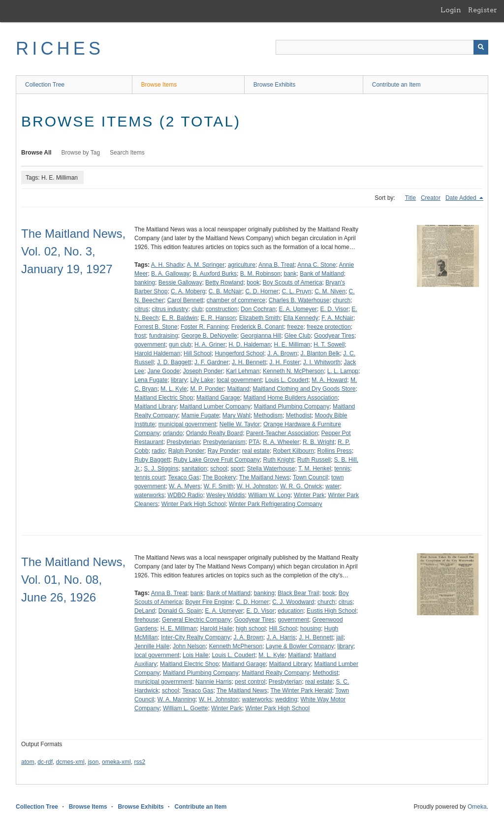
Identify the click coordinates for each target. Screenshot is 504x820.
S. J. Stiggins (161, 469)
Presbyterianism (224, 442)
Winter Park (309, 495)
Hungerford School (239, 353)
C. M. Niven (330, 291)
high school (251, 629)
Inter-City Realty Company (196, 637)
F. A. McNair (337, 318)
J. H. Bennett (249, 362)
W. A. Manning (176, 699)
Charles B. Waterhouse (299, 300)
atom (28, 762)
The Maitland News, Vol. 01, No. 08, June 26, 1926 (73, 580)
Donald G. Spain (180, 611)
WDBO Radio (185, 495)
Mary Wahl (236, 415)
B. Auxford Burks (215, 274)
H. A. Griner (210, 345)
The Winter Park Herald (301, 691)
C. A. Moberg (188, 291)
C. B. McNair (225, 291)
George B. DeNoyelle (209, 336)
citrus (142, 309)
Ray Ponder (223, 451)
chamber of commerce (236, 300)
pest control (250, 682)
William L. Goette (185, 708)
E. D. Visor (334, 309)
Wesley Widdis (225, 495)
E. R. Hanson (218, 318)
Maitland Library (155, 407)
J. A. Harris (281, 637)
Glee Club (298, 336)
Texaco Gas (184, 477)
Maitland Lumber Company (215, 407)
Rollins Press (335, 451)
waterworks (149, 495)
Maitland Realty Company (275, 673)
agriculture (242, 265)
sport (237, 469)
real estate (256, 451)
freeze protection (329, 327)
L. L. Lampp (343, 371)
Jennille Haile (152, 646)
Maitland (238, 389)
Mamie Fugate (200, 415)
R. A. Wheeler (281, 442)
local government (239, 380)
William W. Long (269, 495)
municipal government (187, 424)
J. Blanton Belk (320, 353)
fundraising (164, 336)
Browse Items (159, 85)
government (150, 345)
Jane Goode (164, 371)
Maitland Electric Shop (164, 398)
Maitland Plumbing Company (292, 407)
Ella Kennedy (301, 318)
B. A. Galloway (170, 274)
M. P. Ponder (207, 389)
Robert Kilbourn (294, 451)
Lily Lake (202, 380)
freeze (295, 327)
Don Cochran (258, 309)
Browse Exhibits (274, 85)
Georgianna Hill (261, 336)
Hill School (198, 353)
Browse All (36, 153)
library (179, 380)
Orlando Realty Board (214, 433)
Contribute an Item (396, 85)
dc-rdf (45, 762)
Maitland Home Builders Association (290, 398)
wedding (286, 699)
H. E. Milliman (292, 345)
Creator (431, 198)
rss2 (140, 762)
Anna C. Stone (316, 265)
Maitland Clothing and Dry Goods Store (304, 389)
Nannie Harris (213, 682)
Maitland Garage (218, 398)
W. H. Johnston (257, 486)
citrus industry (170, 309)
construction (222, 309)
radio (158, 451)
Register (483, 10)
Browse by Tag (81, 153)
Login (451, 10)
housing (311, 629)
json (93, 762)
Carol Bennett (185, 300)
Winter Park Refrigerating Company (275, 504)
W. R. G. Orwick (301, 486)
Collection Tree (45, 85)
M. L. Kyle (173, 389)
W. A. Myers (185, 486)
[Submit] (481, 47)
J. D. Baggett (174, 362)
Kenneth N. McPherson (293, 371)
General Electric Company (196, 620)
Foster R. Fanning (204, 327)
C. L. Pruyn (296, 291)
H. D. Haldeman (249, 345)
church (342, 300)
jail (340, 637)
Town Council (310, 477)
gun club (180, 345)
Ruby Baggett (152, 460)
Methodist (299, 415)
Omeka (477, 807)
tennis (342, 469)
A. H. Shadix (168, 265)
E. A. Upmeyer (298, 309)
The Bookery (219, 477)
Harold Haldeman (157, 353)
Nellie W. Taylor (240, 424)
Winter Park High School (194, 504)
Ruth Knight (278, 460)
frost (140, 336)
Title (410, 198)
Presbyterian (183, 442)
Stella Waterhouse (271, 469)
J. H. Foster (284, 362)
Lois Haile (196, 655)
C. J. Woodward (293, 602)
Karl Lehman (243, 371)
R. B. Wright (318, 442)
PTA (254, 442)
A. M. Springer (206, 265)
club (197, 309)
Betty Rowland (224, 283)
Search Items (127, 153)
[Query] (382, 47)
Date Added (462, 198)
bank (290, 274)
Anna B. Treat (276, 265)
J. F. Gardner (211, 362)
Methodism (268, 415)
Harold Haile (216, 629)
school (219, 469)
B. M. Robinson (260, 274)
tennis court (150, 477)
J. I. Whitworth (322, 362)
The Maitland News (265, 477)
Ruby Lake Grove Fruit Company (216, 460)
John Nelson (189, 646)
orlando (173, 433)
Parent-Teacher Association (282, 433)
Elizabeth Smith (260, 318)
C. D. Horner (262, 291)
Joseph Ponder (203, 371)
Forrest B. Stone (156, 327)
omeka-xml (116, 762)
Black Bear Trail (298, 593)
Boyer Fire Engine (209, 602)
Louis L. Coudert (287, 380)
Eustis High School (331, 611)
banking (145, 283)
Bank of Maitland (322, 274)
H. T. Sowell (329, 345)
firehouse (146, 620)
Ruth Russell (314, 460)
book (253, 283)
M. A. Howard (329, 380)
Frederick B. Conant (258, 327)
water (332, 486)
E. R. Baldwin (180, 318)
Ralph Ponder (186, 451)
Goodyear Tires (334, 336)
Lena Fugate (151, 380)
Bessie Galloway (180, 283)
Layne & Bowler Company (300, 646)
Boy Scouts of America (293, 283)
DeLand (145, 611)
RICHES (60, 48)
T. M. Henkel (315, 469)
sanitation (194, 469)
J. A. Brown (282, 353)
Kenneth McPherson (236, 646)
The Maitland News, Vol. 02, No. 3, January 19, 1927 (73, 251)
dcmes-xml (70, 762)
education (290, 611)
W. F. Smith (219, 486)
